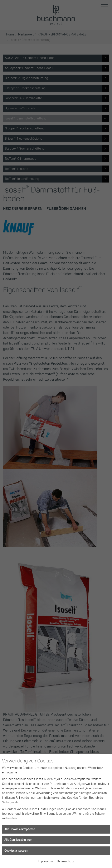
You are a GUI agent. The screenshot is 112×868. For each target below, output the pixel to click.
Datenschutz (65, 861)
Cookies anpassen (16, 851)
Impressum (45, 861)
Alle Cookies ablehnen (18, 840)
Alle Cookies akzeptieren (20, 829)
